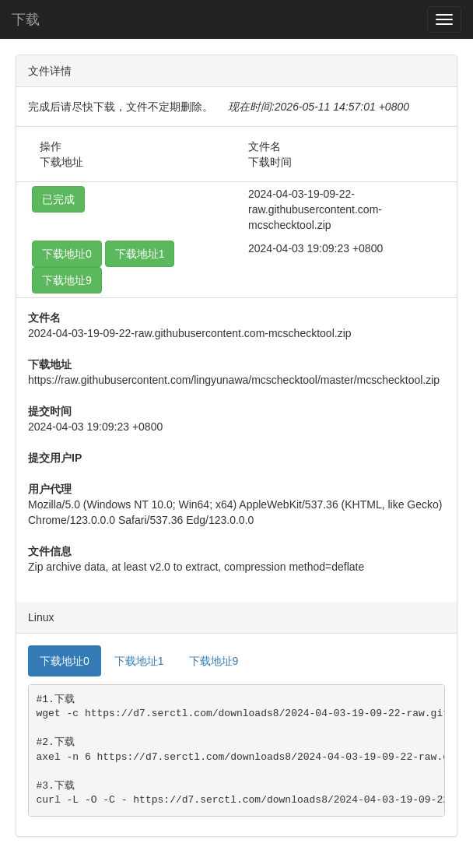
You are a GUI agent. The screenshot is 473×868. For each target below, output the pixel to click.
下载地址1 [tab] (139, 661)
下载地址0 (67, 254)
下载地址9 (67, 280)
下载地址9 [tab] (214, 661)
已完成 (58, 199)
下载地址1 (140, 254)
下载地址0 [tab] (65, 661)
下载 (26, 19)
